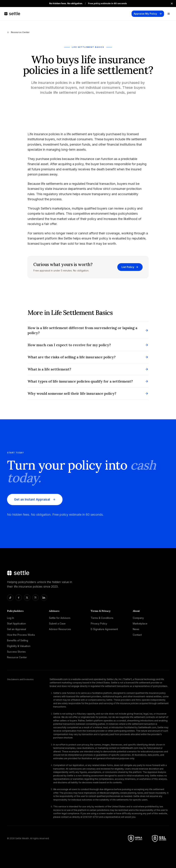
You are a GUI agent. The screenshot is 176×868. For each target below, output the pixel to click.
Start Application (16, 624)
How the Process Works (21, 635)
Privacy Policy (99, 624)
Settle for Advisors (60, 618)
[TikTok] (10, 598)
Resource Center (18, 32)
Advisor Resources (60, 629)
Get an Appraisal (17, 629)
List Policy (130, 267)
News (136, 629)
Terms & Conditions (102, 618)
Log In (11, 618)
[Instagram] (35, 598)
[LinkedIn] (44, 598)
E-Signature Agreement (104, 629)
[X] (27, 598)
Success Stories (16, 652)
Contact (137, 635)
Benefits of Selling (18, 640)
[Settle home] (13, 14)
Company (138, 618)
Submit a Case (57, 624)
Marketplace (140, 624)
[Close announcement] (172, 4)
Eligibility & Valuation (19, 646)
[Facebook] (19, 598)
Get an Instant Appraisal (35, 499)
